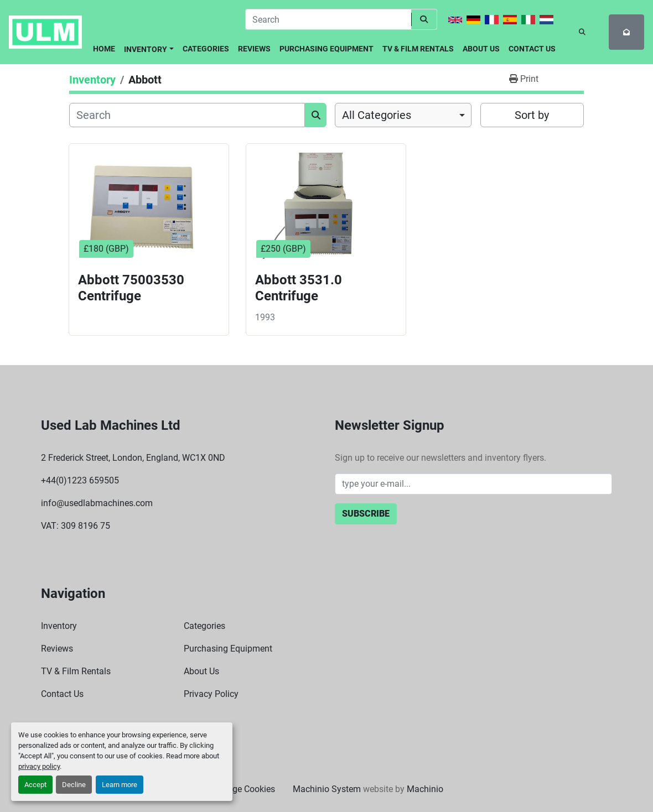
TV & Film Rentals (418, 49)
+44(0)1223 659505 (80, 480)
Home (104, 49)
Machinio (425, 789)
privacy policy (39, 766)
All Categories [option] (377, 115)
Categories (206, 49)
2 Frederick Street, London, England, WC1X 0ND (133, 458)
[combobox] (403, 115)
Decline (74, 785)
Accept (35, 785)
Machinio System (327, 789)
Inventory (146, 49)
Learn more (120, 785)
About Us (481, 49)
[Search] (328, 19)
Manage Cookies (242, 789)
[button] (149, 47)
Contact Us (532, 49)
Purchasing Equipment (326, 49)
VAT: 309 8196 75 (76, 526)
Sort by (532, 115)
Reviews (254, 49)
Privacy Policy (211, 694)
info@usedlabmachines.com (97, 503)
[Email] (473, 484)
